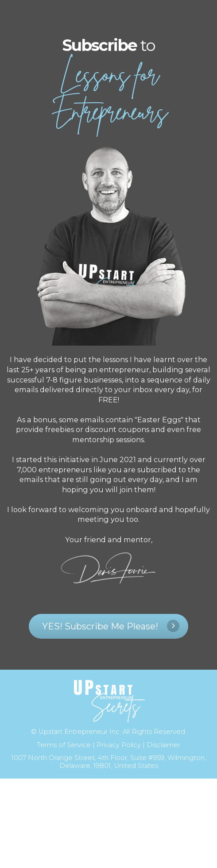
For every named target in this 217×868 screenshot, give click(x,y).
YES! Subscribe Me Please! (111, 626)
